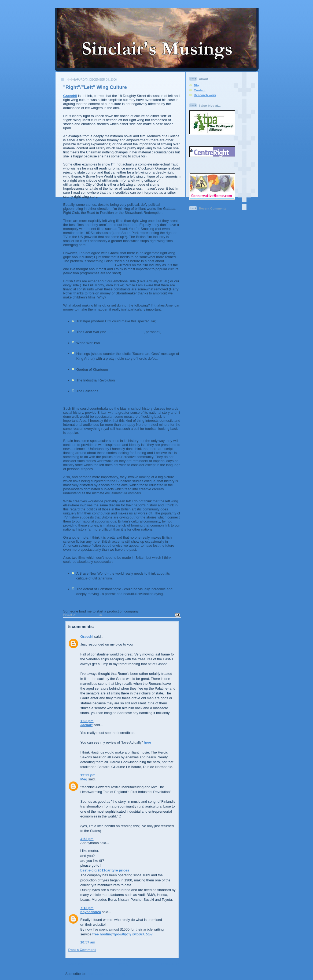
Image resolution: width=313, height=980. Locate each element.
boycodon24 (91, 912)
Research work (205, 95)
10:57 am (88, 942)
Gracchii (70, 96)
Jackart (87, 725)
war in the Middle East (126, 332)
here (147, 742)
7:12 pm (87, 908)
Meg (84, 779)
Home (123, 964)
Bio (196, 85)
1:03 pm (87, 721)
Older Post (170, 964)
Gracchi (87, 637)
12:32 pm (88, 775)
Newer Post (75, 964)
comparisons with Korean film (88, 265)
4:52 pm (87, 839)
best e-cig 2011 (93, 870)
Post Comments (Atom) (106, 974)
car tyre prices (117, 870)
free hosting (102, 934)
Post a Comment (82, 950)
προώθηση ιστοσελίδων (132, 934)
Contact (200, 90)
